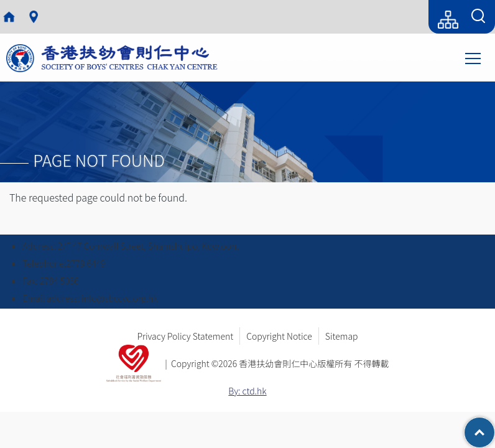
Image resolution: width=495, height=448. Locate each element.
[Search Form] (478, 17)
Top (495, 426)
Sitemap (342, 336)
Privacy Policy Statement (185, 336)
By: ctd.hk (247, 391)
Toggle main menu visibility (474, 57)
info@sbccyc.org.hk (119, 298)
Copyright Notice (279, 336)
